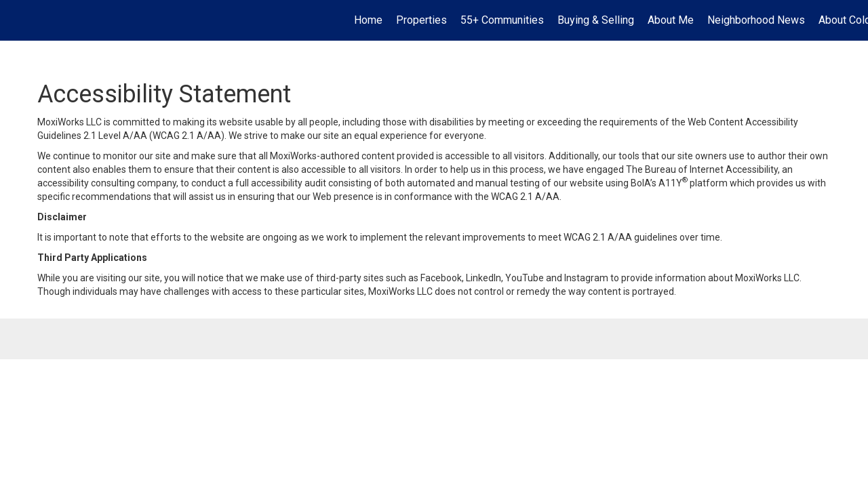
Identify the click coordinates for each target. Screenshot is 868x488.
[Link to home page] (17, 20)
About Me (671, 20)
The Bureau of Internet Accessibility (702, 169)
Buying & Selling (596, 20)
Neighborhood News (756, 20)
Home (368, 20)
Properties (421, 20)
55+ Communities (502, 20)
